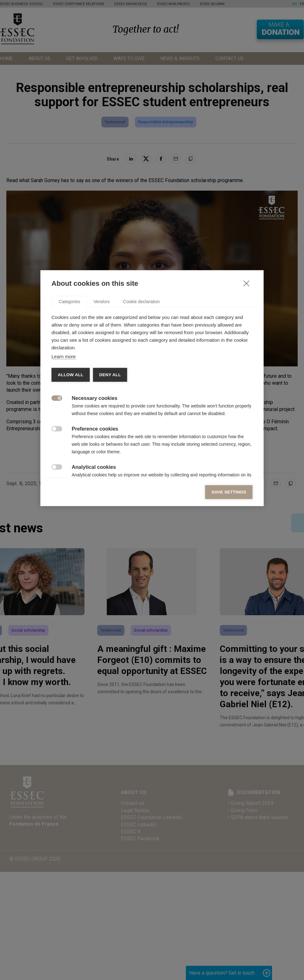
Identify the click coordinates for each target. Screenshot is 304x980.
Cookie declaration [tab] (142, 403)
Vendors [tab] (101, 403)
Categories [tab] (70, 403)
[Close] (246, 385)
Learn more (64, 458)
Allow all (71, 477)
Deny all (110, 477)
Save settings (229, 594)
